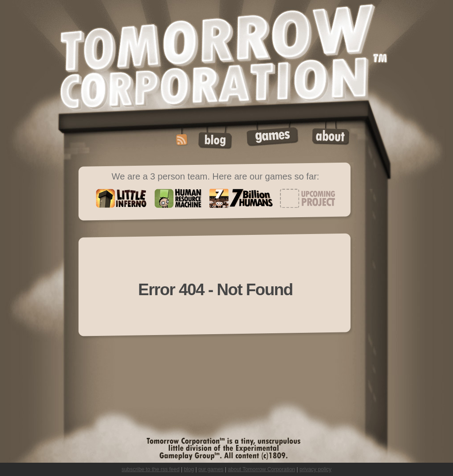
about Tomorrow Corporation (261, 469)
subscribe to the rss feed (151, 469)
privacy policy (315, 469)
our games (211, 469)
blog (189, 469)
